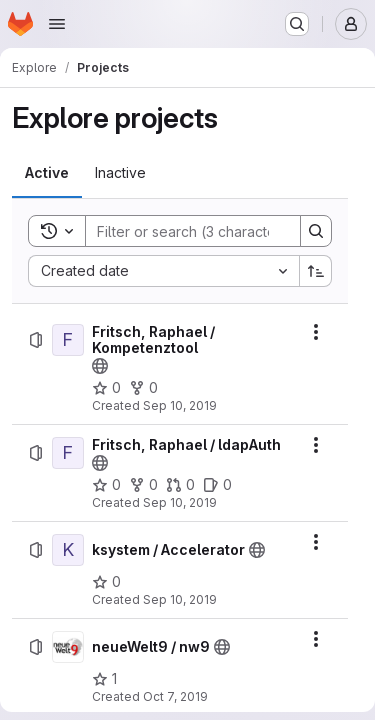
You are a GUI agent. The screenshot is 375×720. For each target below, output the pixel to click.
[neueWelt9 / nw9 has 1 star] (104, 679)
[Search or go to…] (297, 24)
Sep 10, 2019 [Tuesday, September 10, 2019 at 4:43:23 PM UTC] (180, 599)
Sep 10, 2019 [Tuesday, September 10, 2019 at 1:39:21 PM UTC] (180, 502)
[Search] (217, 231)
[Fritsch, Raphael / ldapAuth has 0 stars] (106, 485)
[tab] (47, 173)
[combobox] (163, 271)
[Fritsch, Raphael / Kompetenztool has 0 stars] (106, 388)
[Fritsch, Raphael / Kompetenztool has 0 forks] (143, 388)
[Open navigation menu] (57, 24)
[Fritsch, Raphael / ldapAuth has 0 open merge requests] (180, 485)
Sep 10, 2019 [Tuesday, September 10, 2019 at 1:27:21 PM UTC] (180, 405)
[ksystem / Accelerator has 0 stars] (106, 582)
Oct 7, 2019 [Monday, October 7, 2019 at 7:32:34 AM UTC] (175, 696)
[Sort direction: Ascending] (316, 271)
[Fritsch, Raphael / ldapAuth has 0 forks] (143, 485)
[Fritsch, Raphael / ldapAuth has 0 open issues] (217, 485)
